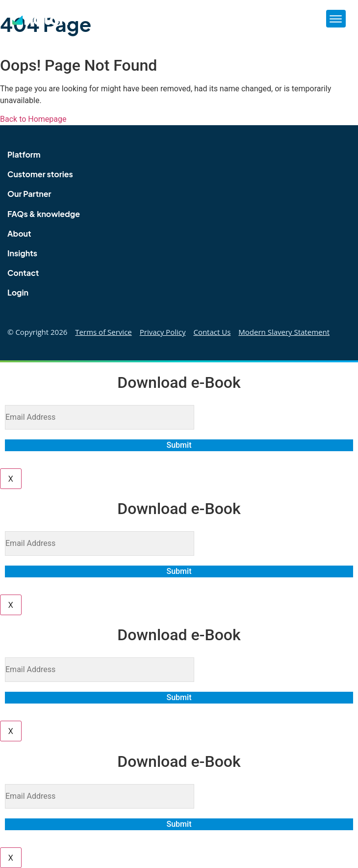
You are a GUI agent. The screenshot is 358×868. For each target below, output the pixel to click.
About (19, 233)
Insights (22, 253)
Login (18, 292)
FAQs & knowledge (44, 214)
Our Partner (29, 194)
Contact (23, 273)
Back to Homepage (33, 119)
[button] (336, 19)
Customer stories (40, 174)
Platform (24, 154)
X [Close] (11, 478)
